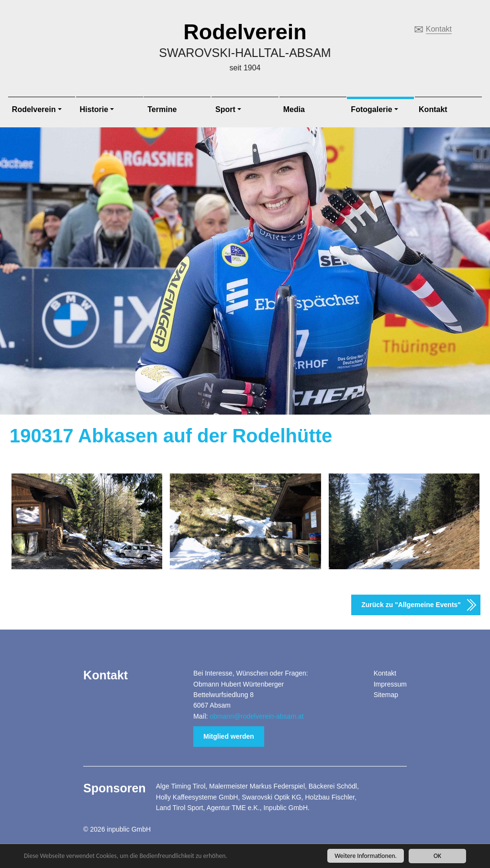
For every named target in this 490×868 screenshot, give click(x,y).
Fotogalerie (371, 109)
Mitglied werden (229, 736)
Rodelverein (245, 32)
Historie (94, 109)
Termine (162, 109)
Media (294, 109)
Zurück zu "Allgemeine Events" (411, 605)
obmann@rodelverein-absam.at (256, 716)
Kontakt (439, 29)
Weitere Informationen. (366, 856)
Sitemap (386, 695)
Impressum (390, 684)
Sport (225, 109)
